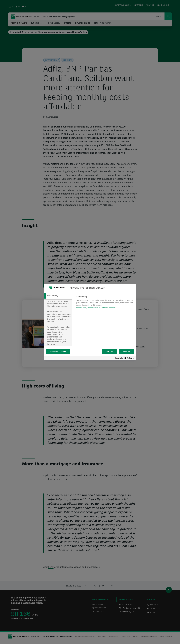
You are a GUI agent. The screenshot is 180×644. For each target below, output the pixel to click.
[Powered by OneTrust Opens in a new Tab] (125, 358)
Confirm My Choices (58, 351)
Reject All (109, 351)
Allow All (126, 351)
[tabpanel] (105, 303)
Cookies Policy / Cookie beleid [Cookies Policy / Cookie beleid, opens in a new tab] (87, 308)
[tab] (58, 296)
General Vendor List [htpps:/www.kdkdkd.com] (109, 308)
